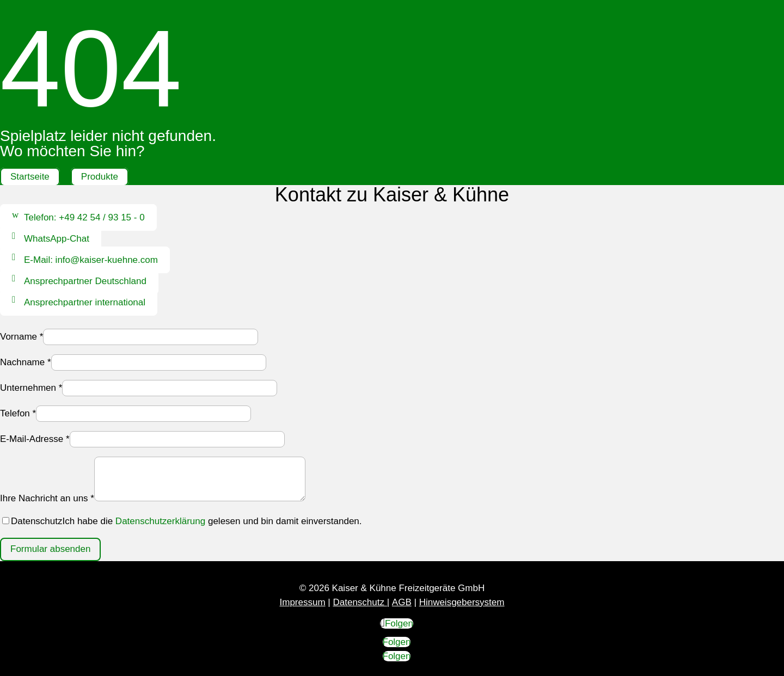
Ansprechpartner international (85, 302)
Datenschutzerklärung (160, 521)
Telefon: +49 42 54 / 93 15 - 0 (84, 217)
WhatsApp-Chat (57, 239)
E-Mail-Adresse (35, 439)
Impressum (303, 602)
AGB (402, 602)
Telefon (18, 413)
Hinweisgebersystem (462, 602)
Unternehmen (31, 388)
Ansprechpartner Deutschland (85, 281)
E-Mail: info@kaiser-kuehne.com (91, 260)
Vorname (22, 337)
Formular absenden (50, 549)
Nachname (26, 362)
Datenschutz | (361, 602)
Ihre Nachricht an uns (47, 498)
